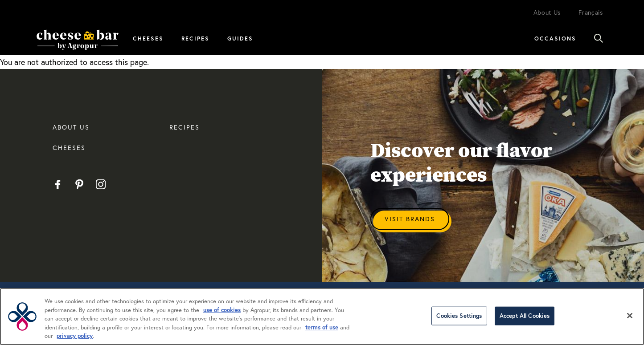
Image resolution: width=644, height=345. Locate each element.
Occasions (555, 38)
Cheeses (148, 38)
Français (591, 12)
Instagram (100, 184)
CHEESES (69, 148)
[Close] (630, 316)
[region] (322, 317)
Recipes (195, 38)
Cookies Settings (459, 316)
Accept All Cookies (525, 316)
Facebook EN (58, 184)
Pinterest (79, 184)
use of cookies (222, 310)
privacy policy (75, 336)
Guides (240, 38)
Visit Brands (410, 219)
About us (71, 127)
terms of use (322, 327)
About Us (547, 12)
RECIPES (185, 127)
